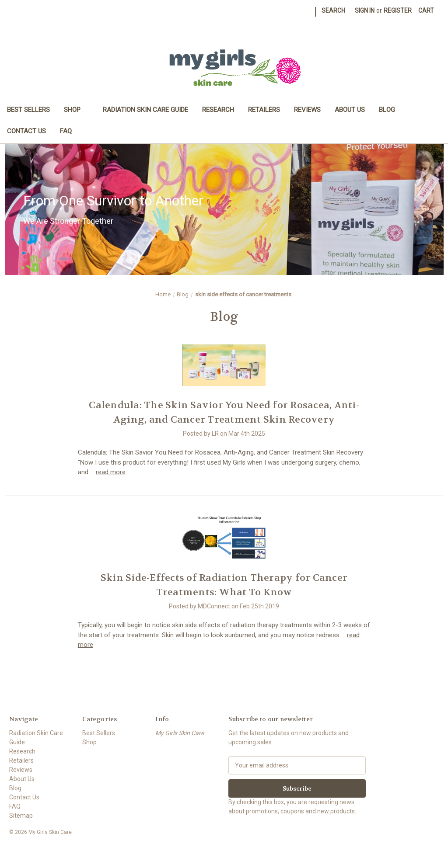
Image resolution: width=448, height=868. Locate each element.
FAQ (66, 131)
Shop (76, 110)
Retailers (264, 110)
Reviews (307, 110)
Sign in (365, 10)
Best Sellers (28, 110)
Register (398, 10)
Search (333, 10)
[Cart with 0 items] (426, 11)
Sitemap (21, 816)
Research (218, 110)
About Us (350, 110)
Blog (387, 110)
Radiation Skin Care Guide (145, 110)
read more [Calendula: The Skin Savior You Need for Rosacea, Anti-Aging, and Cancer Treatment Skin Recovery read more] (111, 472)
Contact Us (26, 131)
